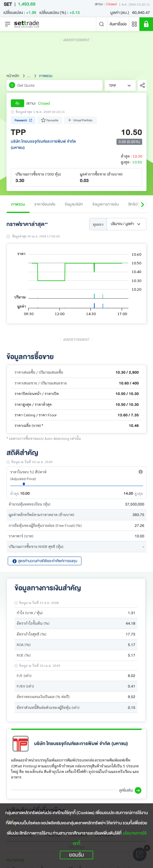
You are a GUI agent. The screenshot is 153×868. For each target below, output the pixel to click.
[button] (142, 205)
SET (11, 4)
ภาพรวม (18, 204)
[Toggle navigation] (8, 24)
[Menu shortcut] (134, 24)
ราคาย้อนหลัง (45, 204)
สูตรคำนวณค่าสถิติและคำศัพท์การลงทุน (45, 561)
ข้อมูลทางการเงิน (106, 204)
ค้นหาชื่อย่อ (118, 24)
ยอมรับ (76, 855)
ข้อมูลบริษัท (74, 204)
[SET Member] (146, 24)
